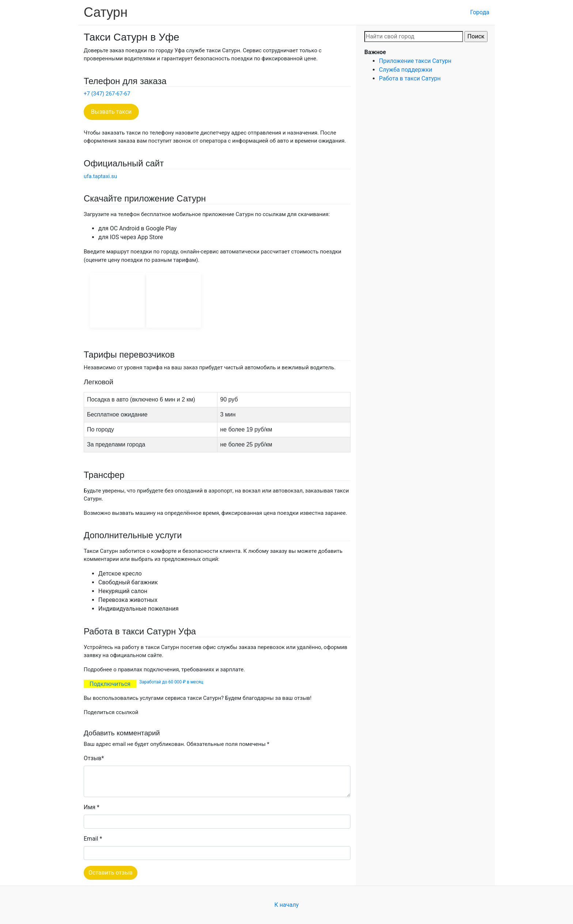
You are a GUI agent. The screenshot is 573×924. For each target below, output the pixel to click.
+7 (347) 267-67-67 (107, 94)
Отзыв (92, 758)
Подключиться (110, 684)
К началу (286, 905)
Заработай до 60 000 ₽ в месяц (171, 682)
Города (480, 12)
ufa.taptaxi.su (100, 176)
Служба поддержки (406, 70)
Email (91, 839)
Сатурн (106, 12)
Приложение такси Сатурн (415, 61)
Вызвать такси (111, 112)
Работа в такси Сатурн (410, 78)
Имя (90, 807)
